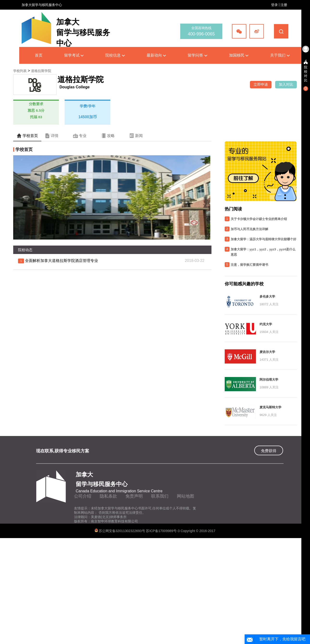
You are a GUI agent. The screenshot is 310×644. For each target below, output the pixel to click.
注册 (284, 5)
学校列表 (20, 71)
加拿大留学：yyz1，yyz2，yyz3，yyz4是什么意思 (263, 252)
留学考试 (74, 55)
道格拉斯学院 (41, 71)
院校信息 (115, 55)
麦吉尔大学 (267, 352)
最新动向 (156, 55)
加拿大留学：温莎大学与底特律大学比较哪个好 (263, 239)
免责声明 (134, 496)
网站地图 (186, 496)
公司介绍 (83, 496)
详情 (52, 136)
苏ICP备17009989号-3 (163, 531)
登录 (274, 5)
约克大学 (266, 324)
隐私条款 (108, 496)
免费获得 (269, 451)
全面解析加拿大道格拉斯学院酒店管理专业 (62, 261)
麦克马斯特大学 (270, 407)
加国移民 (239, 55)
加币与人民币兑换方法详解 (249, 229)
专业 (80, 136)
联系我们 (160, 496)
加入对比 (286, 84)
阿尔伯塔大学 (269, 380)
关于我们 (280, 55)
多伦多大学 (267, 296)
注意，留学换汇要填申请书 (249, 265)
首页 (39, 55)
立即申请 (261, 84)
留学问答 (197, 55)
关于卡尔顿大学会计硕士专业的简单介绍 (259, 219)
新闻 (136, 136)
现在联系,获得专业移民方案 (63, 451)
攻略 (108, 136)
